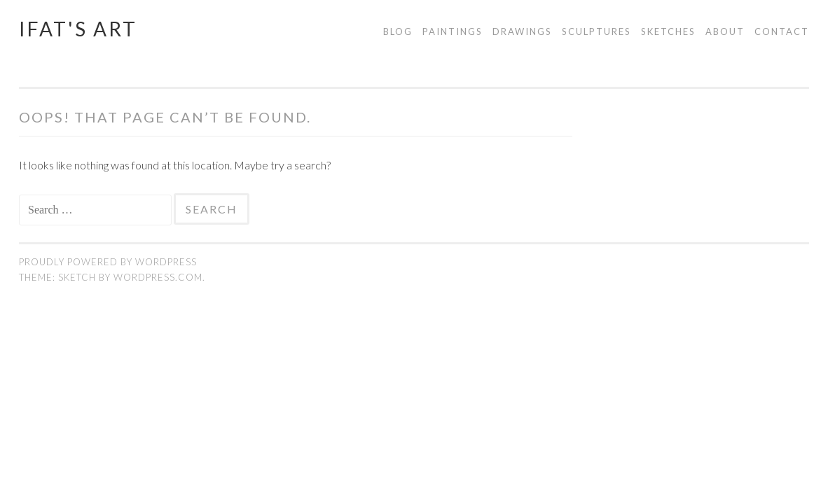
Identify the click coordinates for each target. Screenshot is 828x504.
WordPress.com (158, 277)
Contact (782, 31)
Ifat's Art (78, 29)
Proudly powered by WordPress (108, 262)
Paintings (453, 31)
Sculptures (596, 31)
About (725, 31)
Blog (398, 31)
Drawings (522, 31)
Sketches (668, 31)
